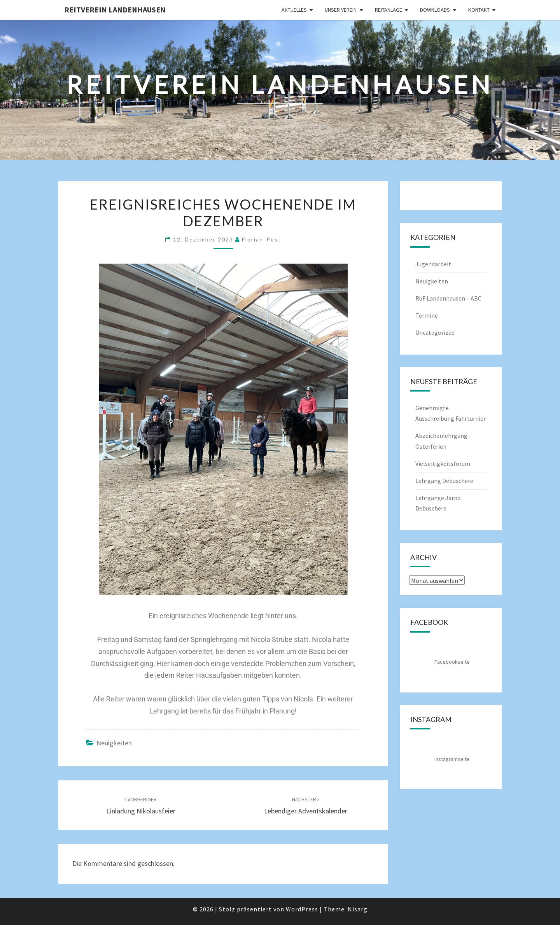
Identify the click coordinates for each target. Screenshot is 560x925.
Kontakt (479, 10)
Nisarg (358, 909)
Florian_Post (262, 239)
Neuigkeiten (114, 743)
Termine (427, 315)
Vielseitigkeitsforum (443, 463)
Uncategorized (435, 332)
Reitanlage (388, 10)
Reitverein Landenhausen (115, 10)
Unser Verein (341, 10)
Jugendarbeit (433, 264)
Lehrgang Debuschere (444, 481)
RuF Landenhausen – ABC (448, 298)
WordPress (302, 909)
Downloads (435, 10)
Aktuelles (294, 10)
